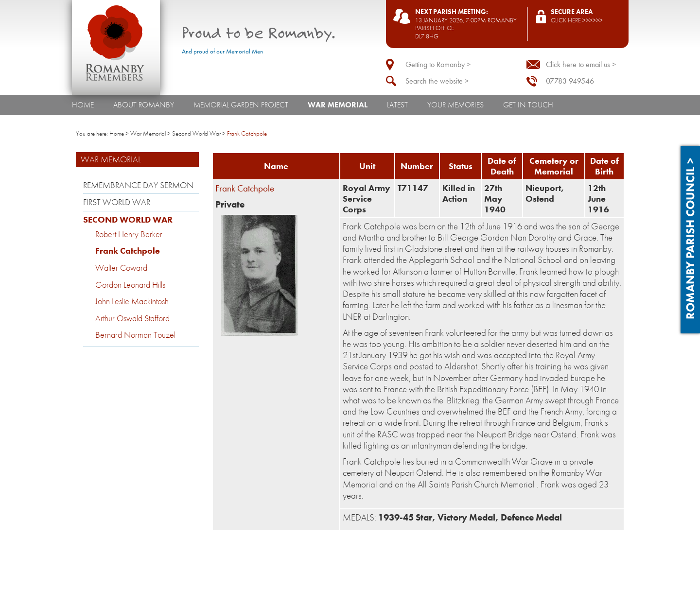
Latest (397, 105)
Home (83, 105)
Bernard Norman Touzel (135, 335)
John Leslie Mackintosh (132, 301)
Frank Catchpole (128, 251)
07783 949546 (570, 81)
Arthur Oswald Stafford (132, 318)
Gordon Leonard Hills (130, 285)
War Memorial (338, 105)
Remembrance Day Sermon (138, 185)
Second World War (196, 133)
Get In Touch (528, 105)
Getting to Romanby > (438, 64)
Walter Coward (121, 268)
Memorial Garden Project (241, 105)
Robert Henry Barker (129, 234)
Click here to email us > (581, 64)
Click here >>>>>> (577, 20)
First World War (117, 202)
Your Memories (455, 105)
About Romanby (144, 105)
